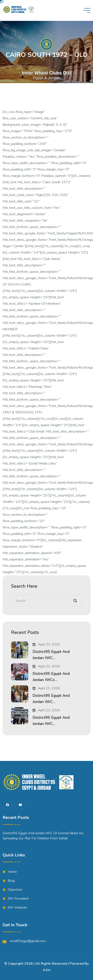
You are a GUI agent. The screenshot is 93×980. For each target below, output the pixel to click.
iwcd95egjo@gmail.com (24, 941)
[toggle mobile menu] (87, 10)
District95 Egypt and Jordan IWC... (51, 655)
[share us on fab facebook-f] (7, 805)
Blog (11, 881)
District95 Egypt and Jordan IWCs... (51, 677)
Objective (15, 890)
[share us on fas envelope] (20, 805)
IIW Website (17, 908)
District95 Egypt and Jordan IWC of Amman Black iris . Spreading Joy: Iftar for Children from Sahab (44, 836)
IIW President (18, 899)
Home (12, 872)
